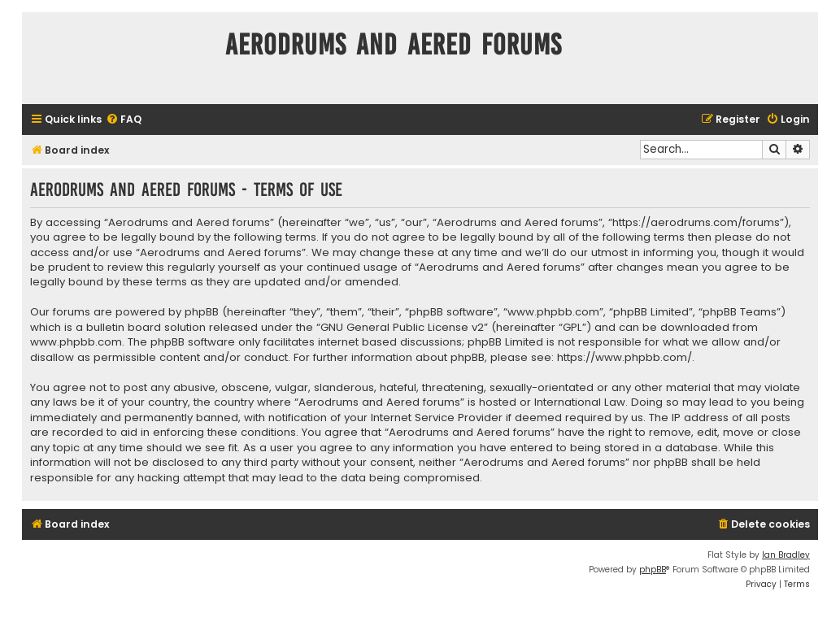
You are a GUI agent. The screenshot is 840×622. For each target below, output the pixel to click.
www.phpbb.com (76, 342)
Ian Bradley (786, 555)
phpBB (653, 570)
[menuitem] (124, 120)
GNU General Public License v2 (402, 328)
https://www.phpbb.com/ (625, 358)
